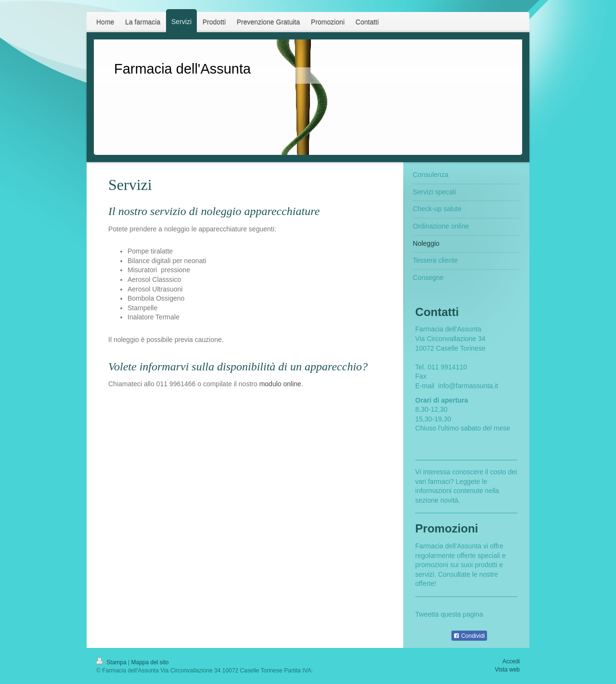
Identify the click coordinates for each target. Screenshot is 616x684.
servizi (425, 574)
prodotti (486, 565)
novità (449, 500)
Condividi (469, 636)
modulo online (280, 384)
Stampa (112, 662)
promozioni (432, 565)
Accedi (511, 661)
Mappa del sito (150, 662)
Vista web (507, 670)
